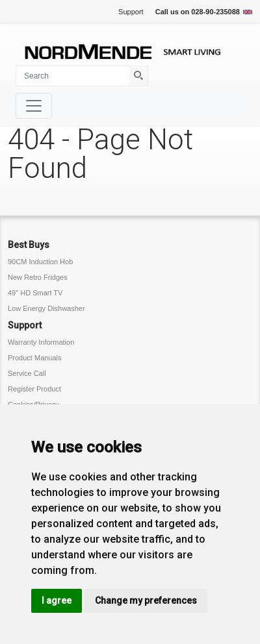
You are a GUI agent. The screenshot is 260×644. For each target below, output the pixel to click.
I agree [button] (57, 601)
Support (131, 12)
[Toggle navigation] (34, 106)
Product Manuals (35, 358)
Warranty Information (41, 342)
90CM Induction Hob (40, 262)
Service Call (27, 373)
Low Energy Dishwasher (46, 308)
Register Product (34, 389)
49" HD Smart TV (35, 293)
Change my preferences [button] (146, 601)
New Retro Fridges (38, 277)
